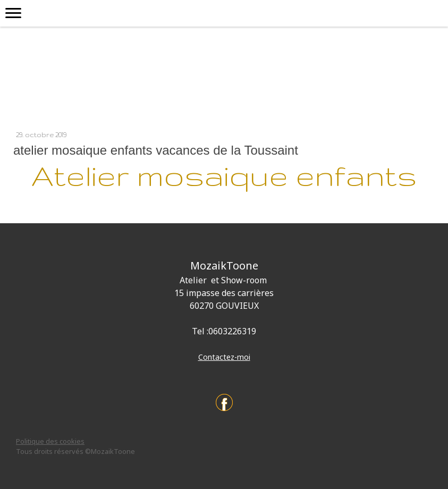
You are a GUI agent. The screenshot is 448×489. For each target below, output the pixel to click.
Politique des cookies (50, 441)
